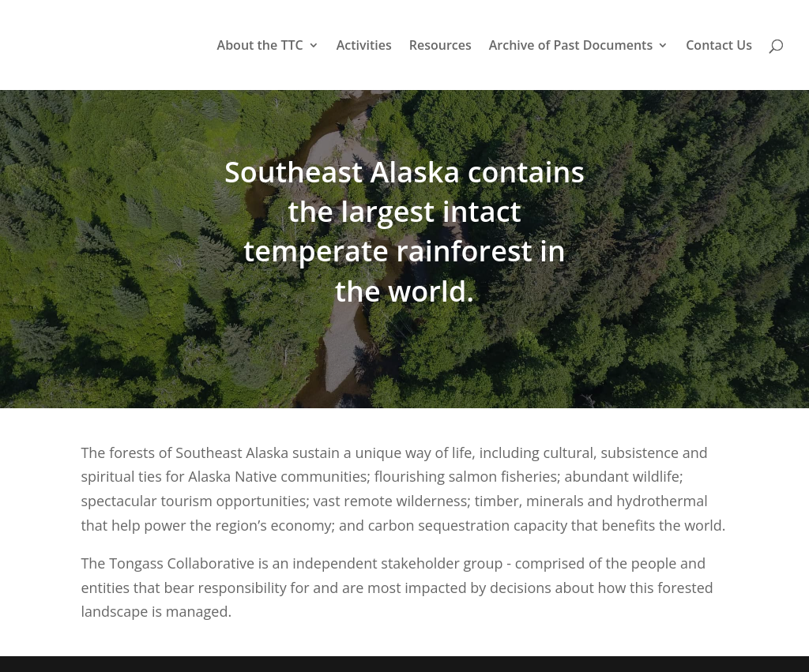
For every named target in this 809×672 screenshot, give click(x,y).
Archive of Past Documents (571, 47)
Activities (364, 47)
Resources (440, 47)
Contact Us (719, 47)
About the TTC (260, 47)
